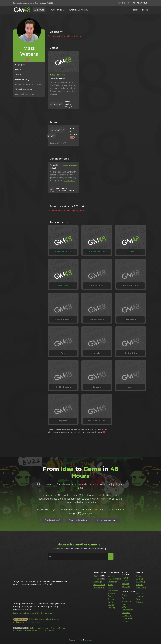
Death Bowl (57, 78)
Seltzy (33, 628)
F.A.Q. (125, 595)
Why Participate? (59, 10)
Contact (140, 585)
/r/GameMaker (114, 579)
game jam (76, 499)
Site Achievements (24, 89)
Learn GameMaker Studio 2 (113, 590)
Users (96, 576)
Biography (20, 64)
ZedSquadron (19, 622)
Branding (141, 582)
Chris (42, 619)
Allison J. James (52, 619)
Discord (111, 576)
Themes (126, 584)
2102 (38, 622)
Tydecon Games (58, 628)
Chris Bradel (19, 631)
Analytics (126, 587)
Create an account (100, 510)
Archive (140, 579)
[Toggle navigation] (39, 10)
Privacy (140, 602)
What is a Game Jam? (79, 10)
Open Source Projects (111, 605)
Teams (18, 74)
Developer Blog (22, 79)
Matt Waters (61, 188)
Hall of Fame (99, 585)
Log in (145, 10)
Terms (139, 599)
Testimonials (99, 587)
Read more (70, 181)
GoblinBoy (50, 631)
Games (18, 69)
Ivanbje (46, 628)
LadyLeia (30, 622)
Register (136, 10)
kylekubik (34, 619)
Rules (125, 598)
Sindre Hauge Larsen (34, 631)
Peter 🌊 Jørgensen (85, 640)
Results (125, 578)
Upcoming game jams (106, 520)
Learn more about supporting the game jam (33, 613)
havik (39, 628)
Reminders (141, 587)
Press (139, 576)
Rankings (98, 582)
